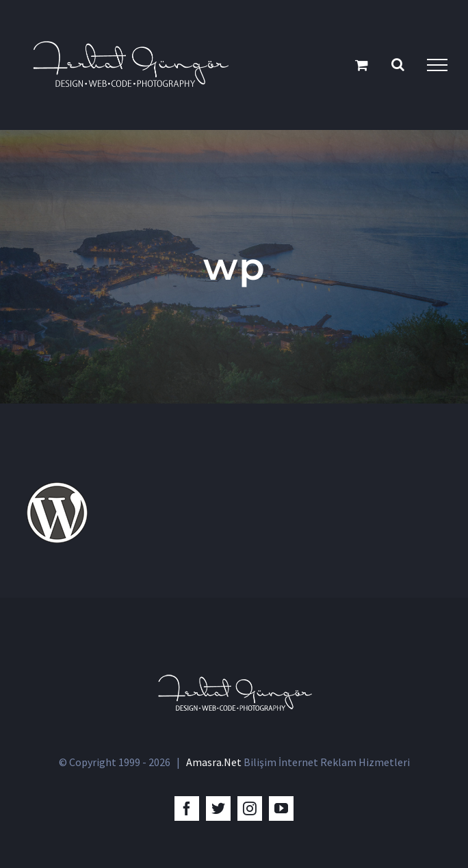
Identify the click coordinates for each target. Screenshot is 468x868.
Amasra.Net (214, 762)
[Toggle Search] (398, 64)
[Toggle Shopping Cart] (362, 65)
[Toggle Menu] (437, 65)
